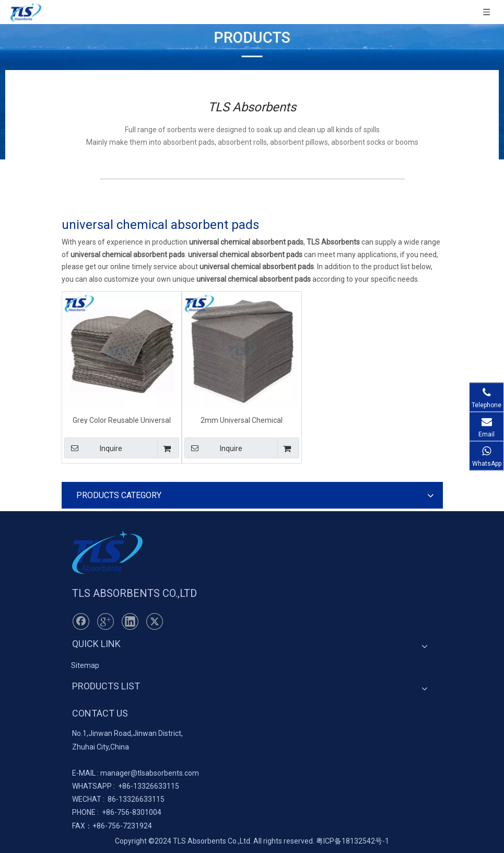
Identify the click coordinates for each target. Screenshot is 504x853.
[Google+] (106, 621)
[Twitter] (155, 621)
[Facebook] (81, 621)
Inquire (93, 448)
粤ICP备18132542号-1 (353, 841)
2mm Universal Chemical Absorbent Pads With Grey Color (242, 420)
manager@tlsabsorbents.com (150, 773)
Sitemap (85, 665)
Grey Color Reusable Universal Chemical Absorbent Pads (122, 420)
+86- (126, 786)
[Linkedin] (130, 621)
